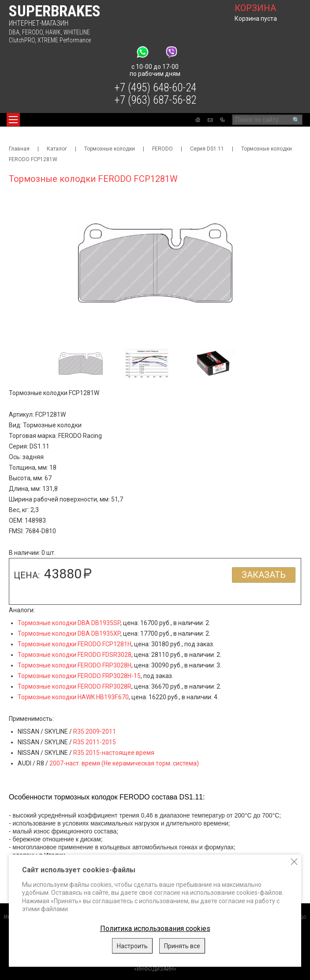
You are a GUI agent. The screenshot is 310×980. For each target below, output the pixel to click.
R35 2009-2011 (95, 731)
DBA (14, 32)
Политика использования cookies (155, 929)
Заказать (264, 575)
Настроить (132, 946)
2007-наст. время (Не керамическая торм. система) (124, 763)
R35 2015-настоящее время (114, 753)
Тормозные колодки (110, 149)
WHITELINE (77, 32)
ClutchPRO (22, 40)
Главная (19, 149)
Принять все (182, 946)
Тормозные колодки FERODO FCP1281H (75, 644)
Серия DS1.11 (207, 149)
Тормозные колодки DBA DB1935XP (69, 633)
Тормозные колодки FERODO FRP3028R (75, 686)
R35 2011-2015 (95, 742)
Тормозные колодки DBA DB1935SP (69, 623)
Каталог (57, 149)
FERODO (32, 32)
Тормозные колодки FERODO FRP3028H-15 (79, 676)
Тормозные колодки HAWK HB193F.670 (73, 697)
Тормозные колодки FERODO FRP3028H (75, 665)
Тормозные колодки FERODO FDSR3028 (75, 655)
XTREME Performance (64, 40)
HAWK (53, 32)
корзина (255, 8)
